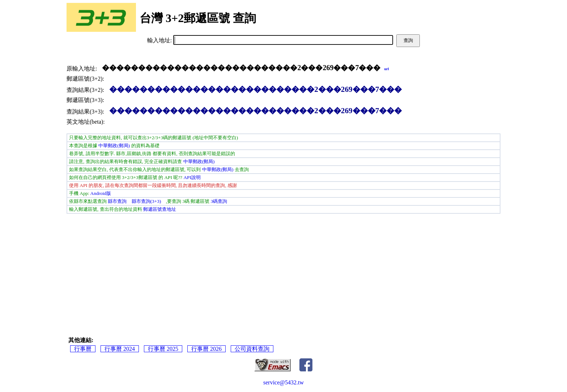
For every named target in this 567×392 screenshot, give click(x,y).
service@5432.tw (283, 382)
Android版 (101, 193)
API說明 (192, 177)
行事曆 (83, 349)
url (386, 69)
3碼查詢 (219, 201)
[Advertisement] (283, 268)
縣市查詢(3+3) (146, 201)
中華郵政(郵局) (114, 146)
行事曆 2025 (163, 349)
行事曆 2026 (206, 349)
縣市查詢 (117, 201)
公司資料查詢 (252, 349)
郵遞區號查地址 (160, 209)
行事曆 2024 (120, 349)
